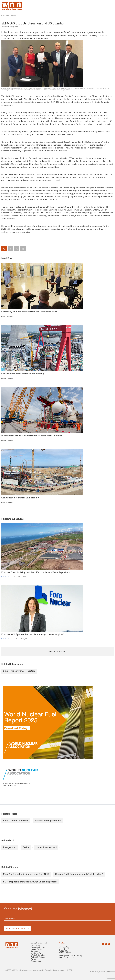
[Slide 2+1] (60, 763)
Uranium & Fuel (36, 953)
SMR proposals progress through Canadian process (30, 882)
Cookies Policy (104, 972)
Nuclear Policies (37, 949)
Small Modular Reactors (16, 821)
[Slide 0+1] (51, 763)
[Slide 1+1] (55, 763)
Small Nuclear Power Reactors (19, 671)
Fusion (33, 959)
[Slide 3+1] (64, 763)
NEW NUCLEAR (11, 15)
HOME (3, 15)
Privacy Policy (94, 972)
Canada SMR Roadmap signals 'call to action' (79, 874)
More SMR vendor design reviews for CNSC (26, 874)
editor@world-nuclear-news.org (71, 956)
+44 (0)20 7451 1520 (67, 958)
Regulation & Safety (38, 947)
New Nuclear (36, 945)
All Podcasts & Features (57, 652)
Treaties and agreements (48, 821)
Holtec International (46, 848)
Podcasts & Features (7, 577)
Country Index (36, 961)
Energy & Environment (39, 943)
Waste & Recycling (38, 955)
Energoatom (10, 848)
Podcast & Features (38, 957)
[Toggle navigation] (110, 4)
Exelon (26, 848)
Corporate (35, 951)
